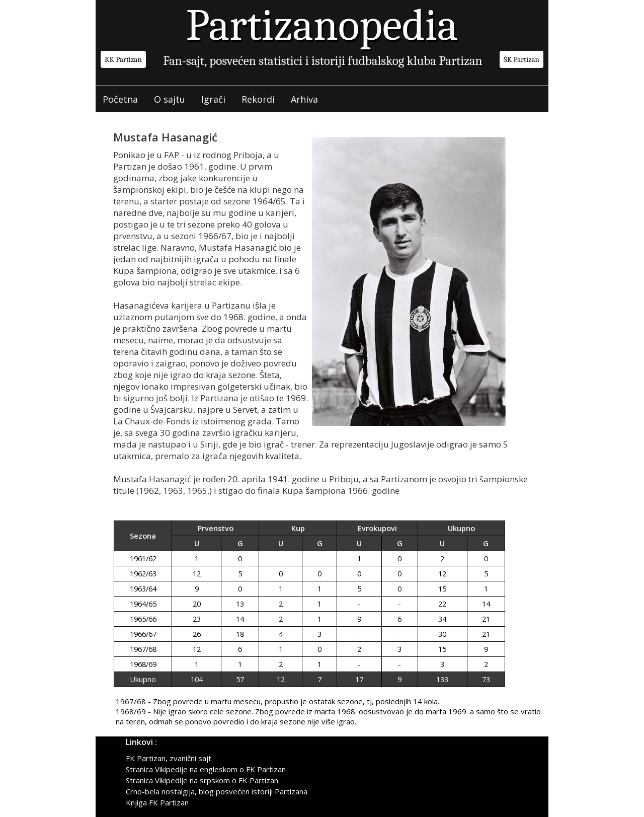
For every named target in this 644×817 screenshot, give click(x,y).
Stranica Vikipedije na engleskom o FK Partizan (206, 769)
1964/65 (143, 604)
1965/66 (143, 619)
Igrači (213, 99)
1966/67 (143, 634)
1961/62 (143, 559)
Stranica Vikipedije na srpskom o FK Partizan (202, 780)
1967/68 (143, 649)
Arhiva (304, 99)
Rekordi (258, 99)
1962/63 (143, 574)
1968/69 (143, 664)
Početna (120, 99)
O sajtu (170, 99)
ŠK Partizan (521, 59)
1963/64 (143, 589)
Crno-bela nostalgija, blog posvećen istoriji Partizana (217, 791)
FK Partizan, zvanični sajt (169, 758)
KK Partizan (123, 59)
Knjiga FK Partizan (157, 802)
